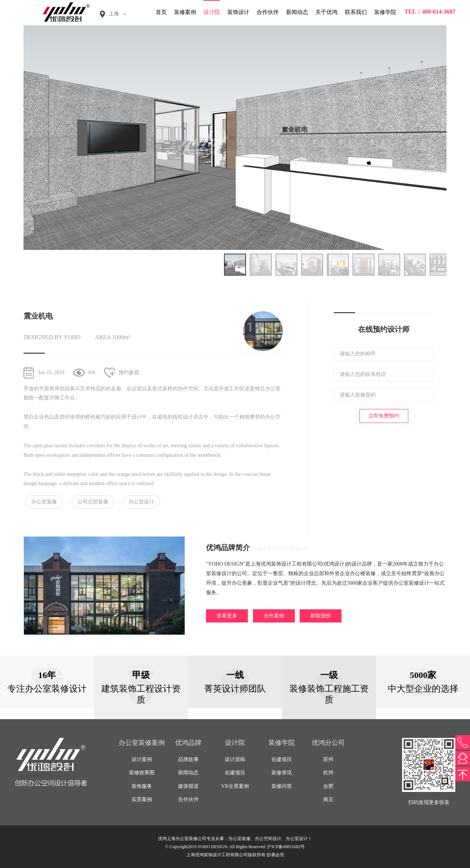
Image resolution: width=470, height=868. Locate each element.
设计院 (212, 12)
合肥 (328, 786)
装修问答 (282, 786)
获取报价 (321, 616)
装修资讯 (282, 773)
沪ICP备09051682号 (286, 847)
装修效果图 (142, 773)
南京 (328, 799)
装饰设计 (238, 12)
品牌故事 (188, 759)
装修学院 (385, 12)
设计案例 (142, 759)
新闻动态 (297, 12)
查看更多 (227, 616)
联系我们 (356, 12)
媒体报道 (188, 786)
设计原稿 (235, 759)
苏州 (328, 759)
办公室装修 (44, 502)
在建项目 (235, 773)
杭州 (328, 773)
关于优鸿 (326, 12)
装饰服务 (142, 786)
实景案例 (142, 799)
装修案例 (185, 12)
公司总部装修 (93, 502)
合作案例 (274, 616)
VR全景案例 (235, 786)
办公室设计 (141, 502)
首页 (161, 12)
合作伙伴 (268, 12)
